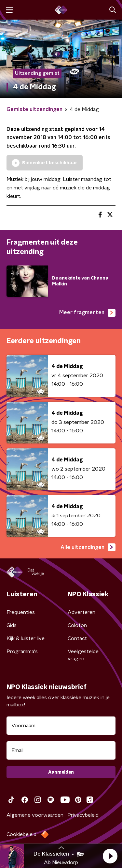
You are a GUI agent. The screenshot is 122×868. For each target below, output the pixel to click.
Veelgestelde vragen (83, 655)
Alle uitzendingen (88, 547)
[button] (110, 856)
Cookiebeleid (21, 834)
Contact (77, 638)
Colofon (77, 625)
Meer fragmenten (87, 313)
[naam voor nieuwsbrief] (61, 726)
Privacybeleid (83, 815)
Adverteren (81, 612)
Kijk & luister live (26, 638)
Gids (12, 625)
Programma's (22, 651)
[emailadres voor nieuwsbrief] (61, 750)
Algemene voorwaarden (35, 815)
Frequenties (21, 612)
